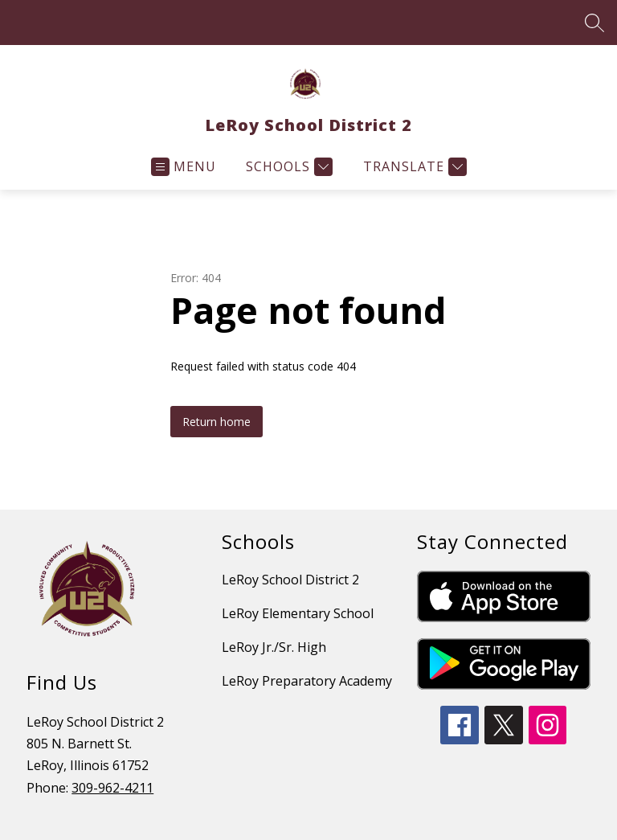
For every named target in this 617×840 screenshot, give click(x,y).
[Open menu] (184, 167)
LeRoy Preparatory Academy (307, 681)
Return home (217, 422)
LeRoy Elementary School (298, 613)
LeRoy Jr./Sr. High (274, 647)
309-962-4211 (112, 788)
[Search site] (595, 23)
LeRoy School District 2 (290, 580)
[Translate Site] (413, 167)
